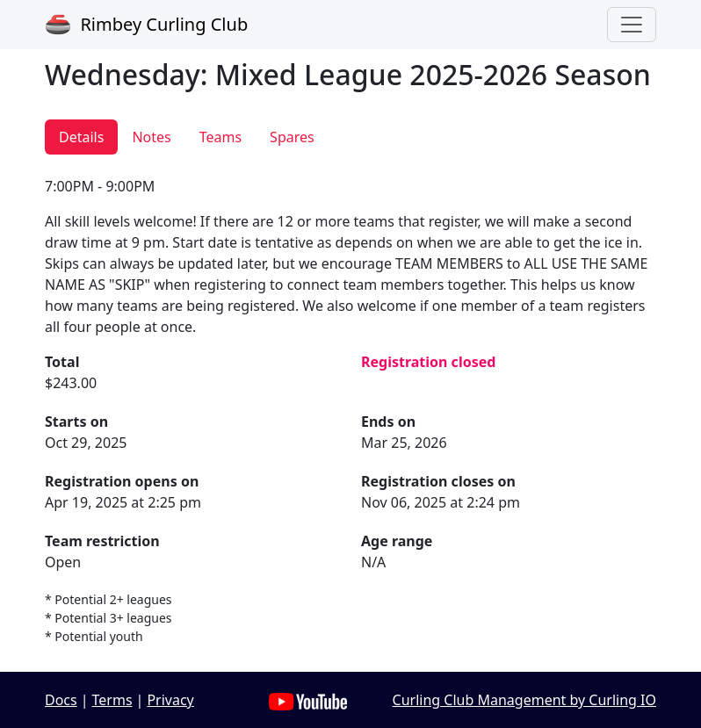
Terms (112, 700)
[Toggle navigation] (632, 25)
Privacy (170, 700)
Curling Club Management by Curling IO (524, 700)
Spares (292, 137)
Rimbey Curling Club (146, 25)
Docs (61, 700)
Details (81, 137)
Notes (151, 137)
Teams (220, 137)
